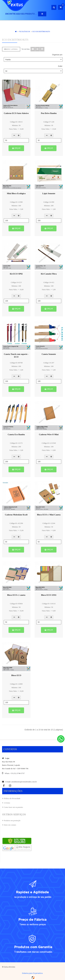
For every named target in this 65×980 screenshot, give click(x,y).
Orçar (16, 148)
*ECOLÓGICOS (24, 32)
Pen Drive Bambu (49, 113)
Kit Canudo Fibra (49, 274)
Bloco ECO (16, 675)
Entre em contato (10, 825)
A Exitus (7, 803)
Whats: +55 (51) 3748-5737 (15, 773)
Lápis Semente (49, 193)
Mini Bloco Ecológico (16, 193)
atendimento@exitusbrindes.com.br (24, 782)
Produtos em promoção (12, 820)
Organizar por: (57, 55)
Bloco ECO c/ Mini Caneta (49, 515)
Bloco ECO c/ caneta (16, 595)
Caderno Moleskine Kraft (16, 515)
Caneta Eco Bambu (16, 434)
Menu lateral (11, 49)
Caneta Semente (49, 354)
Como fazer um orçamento (13, 807)
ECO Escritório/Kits (41, 32)
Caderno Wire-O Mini (49, 434)
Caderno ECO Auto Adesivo (16, 113)
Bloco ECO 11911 (49, 595)
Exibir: (60, 66)
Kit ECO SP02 (16, 274)
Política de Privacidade (12, 798)
